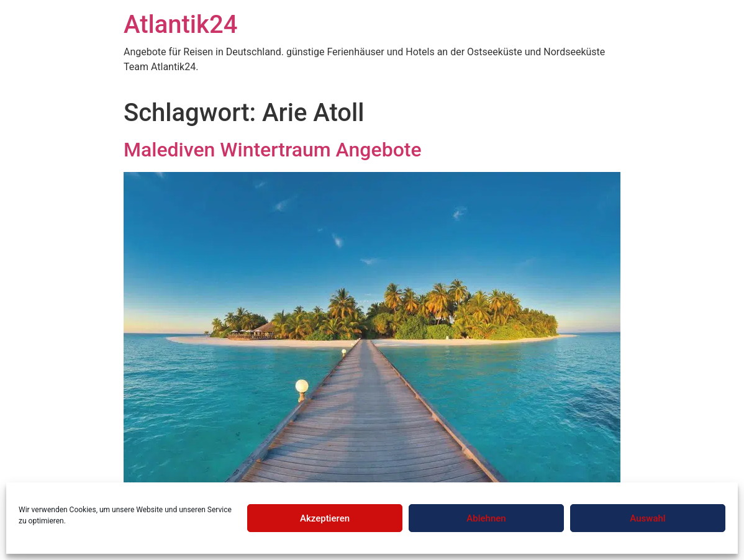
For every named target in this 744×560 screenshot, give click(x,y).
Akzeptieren (325, 518)
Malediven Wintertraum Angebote (273, 150)
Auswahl (647, 518)
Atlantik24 (180, 25)
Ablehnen (486, 518)
